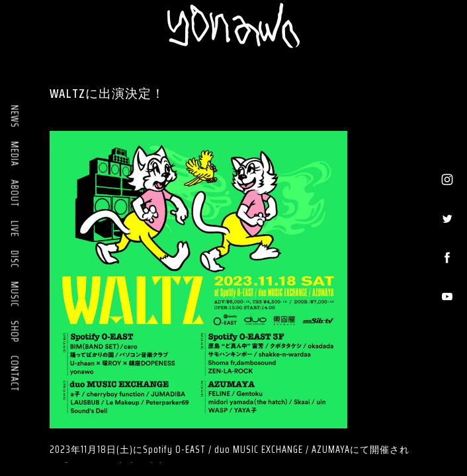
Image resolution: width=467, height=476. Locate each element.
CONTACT (15, 374)
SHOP (15, 332)
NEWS (15, 117)
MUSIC (15, 295)
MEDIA (15, 154)
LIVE (15, 229)
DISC (15, 259)
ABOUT (15, 194)
